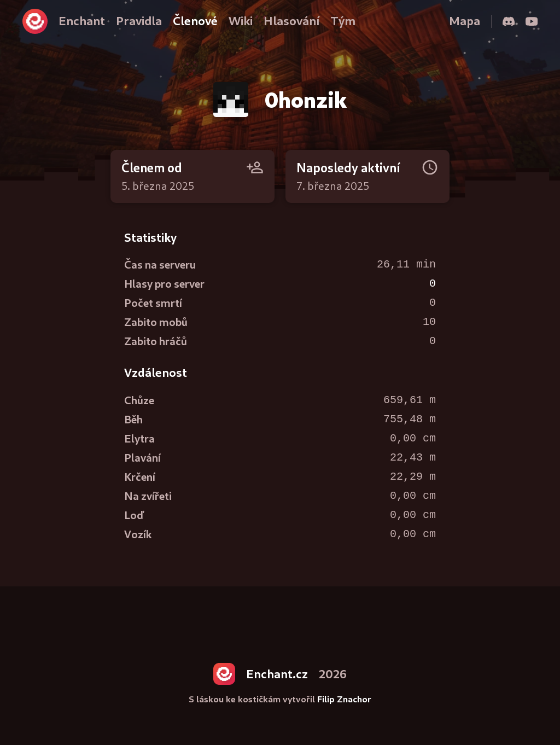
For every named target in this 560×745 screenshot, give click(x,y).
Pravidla (139, 21)
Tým (343, 21)
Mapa (465, 21)
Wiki (241, 21)
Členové (195, 21)
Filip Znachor (344, 699)
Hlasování (291, 21)
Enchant (82, 21)
